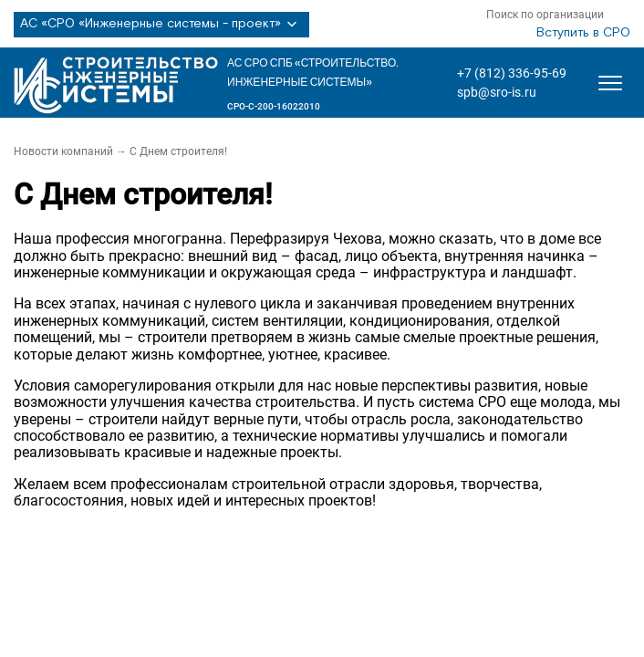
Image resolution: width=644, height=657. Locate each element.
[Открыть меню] (610, 83)
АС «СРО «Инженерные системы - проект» (161, 25)
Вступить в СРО (583, 33)
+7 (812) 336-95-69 (512, 73)
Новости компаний (63, 151)
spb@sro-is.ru (497, 92)
